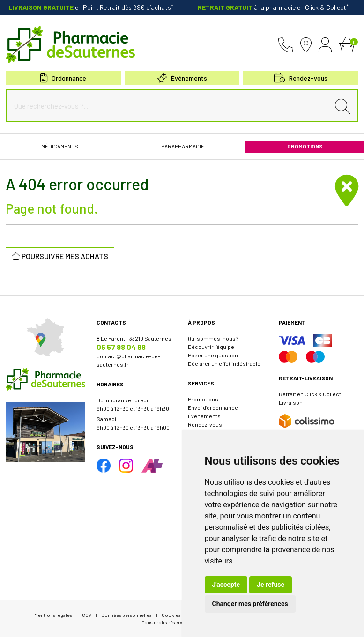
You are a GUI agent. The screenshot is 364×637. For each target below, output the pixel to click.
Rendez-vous (205, 424)
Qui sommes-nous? (213, 338)
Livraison (291, 402)
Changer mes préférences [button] (250, 604)
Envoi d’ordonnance (213, 407)
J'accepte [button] (226, 585)
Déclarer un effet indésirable (224, 363)
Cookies (171, 615)
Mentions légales (53, 615)
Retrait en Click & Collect (310, 394)
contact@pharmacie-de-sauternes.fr (128, 360)
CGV (87, 615)
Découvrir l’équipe (211, 347)
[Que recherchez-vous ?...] (170, 106)
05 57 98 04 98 (121, 347)
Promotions (203, 399)
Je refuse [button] (271, 585)
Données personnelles (126, 615)
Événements (182, 78)
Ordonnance (63, 78)
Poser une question (213, 355)
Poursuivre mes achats (60, 256)
